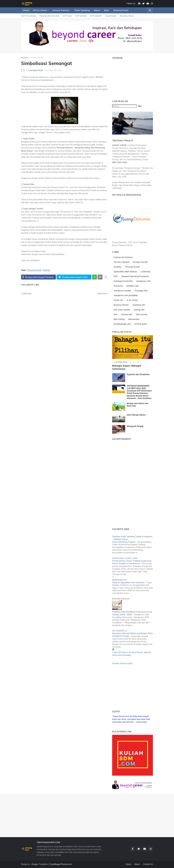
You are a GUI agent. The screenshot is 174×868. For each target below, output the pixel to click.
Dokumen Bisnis (127, 16)
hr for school (132, 300)
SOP (116, 276)
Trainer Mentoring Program (124, 542)
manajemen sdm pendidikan (126, 295)
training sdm (139, 310)
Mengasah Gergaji (135, 426)
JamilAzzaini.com (119, 580)
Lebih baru (27, 294)
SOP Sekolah (81, 16)
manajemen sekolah (122, 291)
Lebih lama (102, 294)
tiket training (119, 319)
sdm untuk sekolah (122, 310)
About (137, 864)
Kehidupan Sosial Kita (123, 281)
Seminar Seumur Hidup (122, 663)
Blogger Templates (40, 864)
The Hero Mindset (121, 262)
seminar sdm (127, 314)
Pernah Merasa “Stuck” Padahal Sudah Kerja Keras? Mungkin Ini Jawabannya (132, 562)
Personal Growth (37, 58)
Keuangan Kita (141, 291)
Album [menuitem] (97, 10)
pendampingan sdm (122, 324)
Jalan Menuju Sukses (136, 415)
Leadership (145, 272)
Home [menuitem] (26, 10)
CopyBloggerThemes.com (61, 864)
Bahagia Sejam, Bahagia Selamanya (127, 367)
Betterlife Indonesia (121, 599)
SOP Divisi (67, 16)
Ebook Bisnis (111, 16)
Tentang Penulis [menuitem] (121, 10)
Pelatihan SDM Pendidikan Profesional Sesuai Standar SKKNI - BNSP (132, 613)
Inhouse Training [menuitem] (61, 10)
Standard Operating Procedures (135, 276)
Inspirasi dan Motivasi (123, 257)
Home (128, 864)
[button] (150, 10)
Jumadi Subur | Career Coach (125, 558)
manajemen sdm (143, 281)
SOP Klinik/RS (96, 16)
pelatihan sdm (133, 286)
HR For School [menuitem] (40, 10)
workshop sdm (139, 305)
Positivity (46, 270)
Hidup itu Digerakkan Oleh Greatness (128, 583)
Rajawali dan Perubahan (138, 374)
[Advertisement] (129, 78)
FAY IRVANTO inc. (120, 631)
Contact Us (148, 864)
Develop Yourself (140, 262)
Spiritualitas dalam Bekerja (125, 272)
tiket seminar (142, 314)
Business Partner (121, 305)
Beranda (25, 58)
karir (116, 314)
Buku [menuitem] (107, 10)
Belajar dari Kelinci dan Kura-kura (138, 405)
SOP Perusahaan (29, 16)
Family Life (118, 300)
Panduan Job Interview (49, 16)
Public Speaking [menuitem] (82, 10)
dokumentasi (134, 319)
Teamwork (118, 286)
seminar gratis (141, 324)
